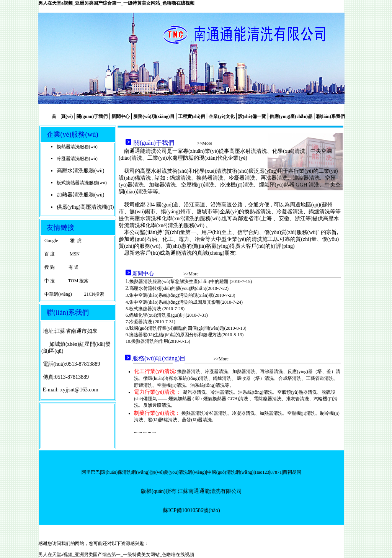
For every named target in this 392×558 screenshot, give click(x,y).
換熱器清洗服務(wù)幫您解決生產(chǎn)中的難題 (180, 281)
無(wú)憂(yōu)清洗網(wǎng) (178, 472)
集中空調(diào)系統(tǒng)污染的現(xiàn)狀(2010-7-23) (182, 295)
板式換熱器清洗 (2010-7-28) (157, 309)
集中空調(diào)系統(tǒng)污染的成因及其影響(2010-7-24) (186, 302)
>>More (205, 143)
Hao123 (262, 472)
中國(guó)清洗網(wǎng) (230, 472)
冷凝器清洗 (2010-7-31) (152, 322)
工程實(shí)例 (192, 116)
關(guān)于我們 (92, 116)
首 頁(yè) (62, 116)
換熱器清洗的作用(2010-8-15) (161, 341)
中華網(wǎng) (58, 294)
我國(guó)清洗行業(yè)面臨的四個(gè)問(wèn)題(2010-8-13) (188, 328)
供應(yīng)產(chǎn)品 (291, 116)
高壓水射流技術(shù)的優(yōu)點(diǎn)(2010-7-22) (179, 288)
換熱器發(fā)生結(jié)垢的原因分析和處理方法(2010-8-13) (186, 335)
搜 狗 (50, 267)
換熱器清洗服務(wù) (77, 147)
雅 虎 (76, 241)
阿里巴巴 (91, 472)
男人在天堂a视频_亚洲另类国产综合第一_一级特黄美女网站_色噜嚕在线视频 (116, 3)
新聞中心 (121, 116)
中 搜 (50, 281)
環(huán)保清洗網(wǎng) (125, 472)
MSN (74, 254)
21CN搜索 (94, 294)
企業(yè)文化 (221, 116)
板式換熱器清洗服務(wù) (82, 183)
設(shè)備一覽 (252, 116)
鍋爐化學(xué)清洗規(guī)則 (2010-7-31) (168, 315)
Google (51, 241)
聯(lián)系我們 (330, 116)
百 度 (50, 254)
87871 (276, 472)
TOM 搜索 (78, 281)
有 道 (74, 267)
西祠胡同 (292, 472)
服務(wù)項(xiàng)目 (154, 116)
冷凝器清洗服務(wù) (77, 159)
